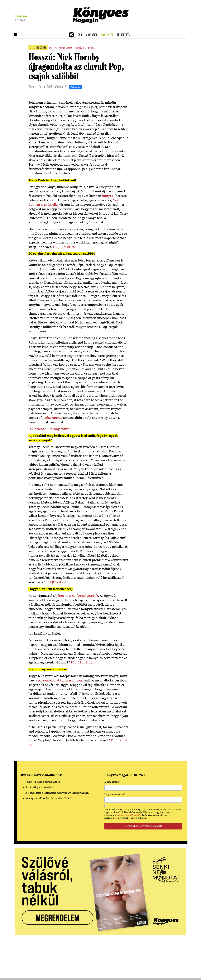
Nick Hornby (60, 48)
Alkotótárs (92, 35)
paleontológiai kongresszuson (60, 681)
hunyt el (109, 196)
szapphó (69, 48)
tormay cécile (78, 48)
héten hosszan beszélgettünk (77, 596)
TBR (81, 35)
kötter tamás (90, 48)
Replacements (52, 418)
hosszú (52, 48)
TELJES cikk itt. (64, 247)
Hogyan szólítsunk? (115, 794)
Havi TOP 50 (108, 35)
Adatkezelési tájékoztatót (129, 815)
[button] (15, 35)
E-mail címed (112, 782)
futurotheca (125, 35)
